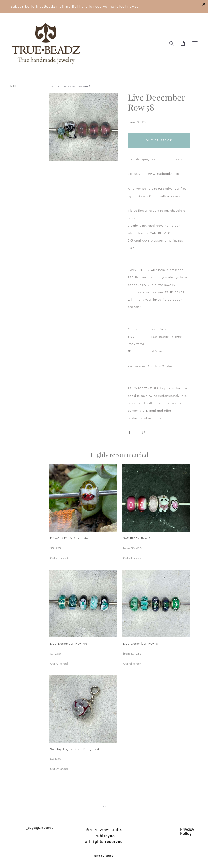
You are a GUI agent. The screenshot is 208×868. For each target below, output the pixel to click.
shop (52, 86)
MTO (13, 86)
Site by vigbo (104, 856)
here (83, 6)
